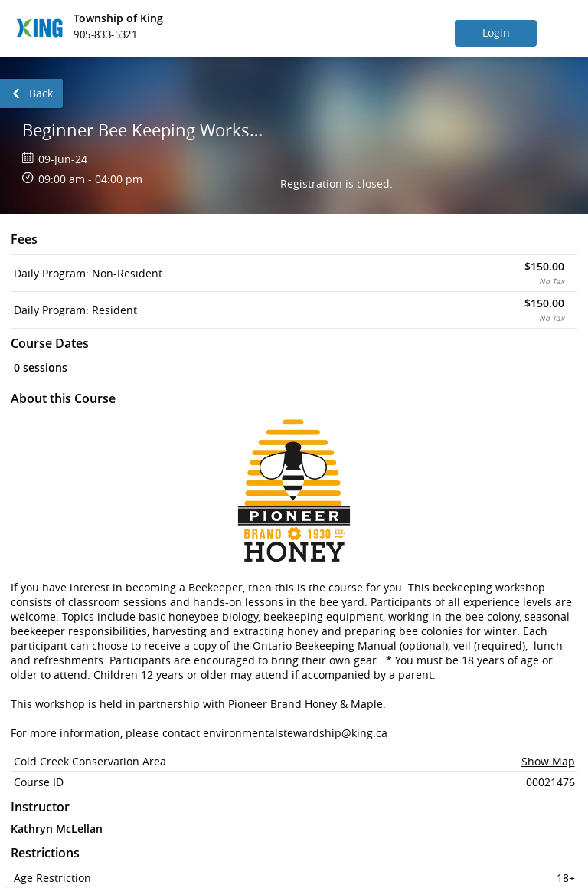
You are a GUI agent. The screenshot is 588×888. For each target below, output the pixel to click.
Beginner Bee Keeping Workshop (145, 130)
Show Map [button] (548, 761)
